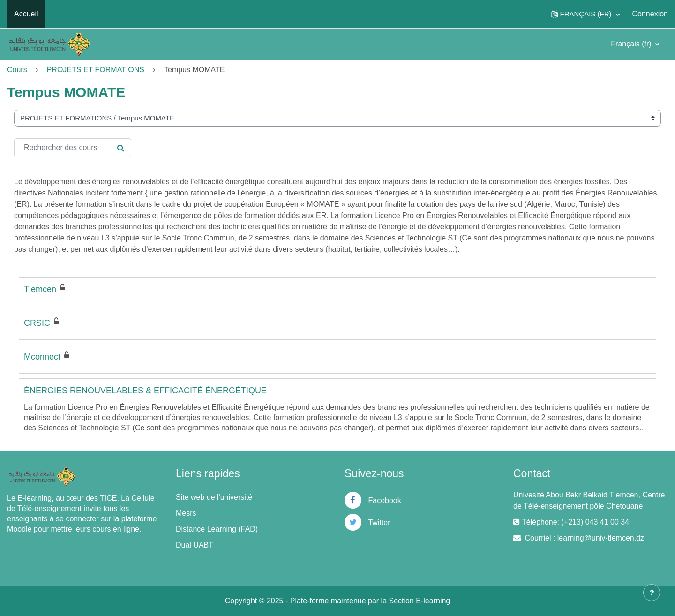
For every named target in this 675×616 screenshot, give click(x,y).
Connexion (650, 14)
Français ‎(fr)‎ (632, 44)
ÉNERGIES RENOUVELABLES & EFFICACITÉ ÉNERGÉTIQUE (145, 391)
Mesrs (186, 513)
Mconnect (42, 357)
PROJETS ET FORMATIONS (96, 70)
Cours (17, 70)
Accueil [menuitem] (26, 14)
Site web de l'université (214, 497)
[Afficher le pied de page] (652, 593)
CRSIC (37, 323)
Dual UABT (195, 545)
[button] (585, 14)
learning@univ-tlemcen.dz (601, 538)
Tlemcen (40, 289)
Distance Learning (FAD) (217, 529)
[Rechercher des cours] (73, 148)
